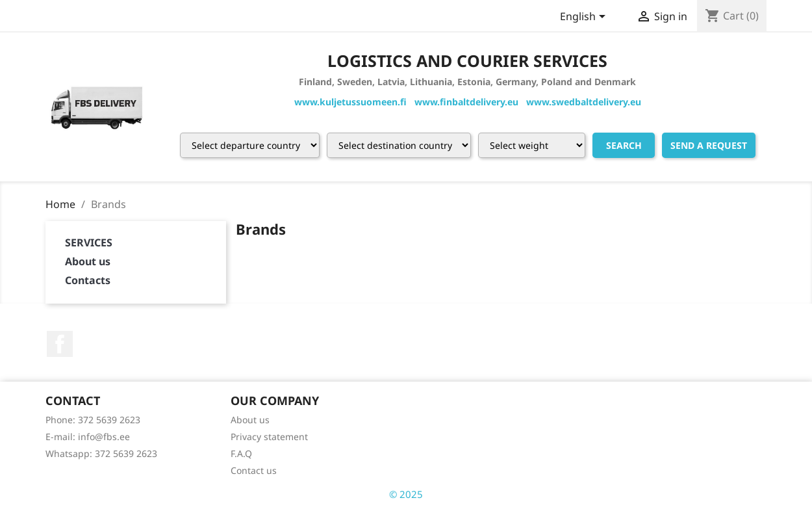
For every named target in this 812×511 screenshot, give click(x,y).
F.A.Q (241, 453)
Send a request (709, 145)
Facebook (60, 344)
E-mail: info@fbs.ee (88, 437)
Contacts (88, 280)
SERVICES (89, 242)
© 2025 (406, 494)
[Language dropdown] (585, 18)
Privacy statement (269, 437)
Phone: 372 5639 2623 (93, 420)
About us (88, 261)
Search (624, 145)
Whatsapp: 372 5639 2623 (101, 453)
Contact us (254, 470)
